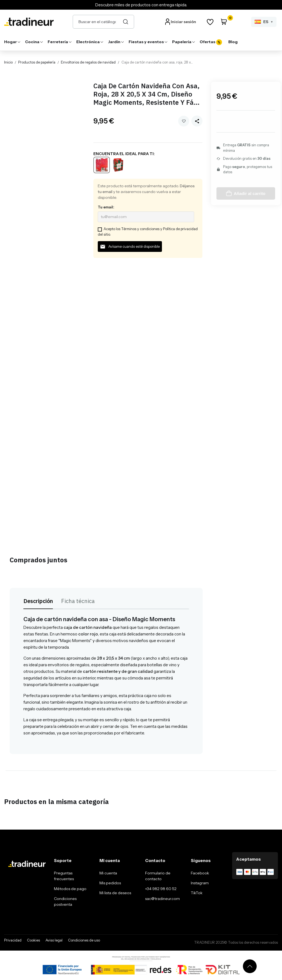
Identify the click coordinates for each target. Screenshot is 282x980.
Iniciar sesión (183, 22)
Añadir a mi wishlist (184, 121)
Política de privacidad (180, 229)
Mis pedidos (110, 883)
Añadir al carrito (246, 193)
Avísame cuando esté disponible (130, 247)
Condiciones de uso (84, 940)
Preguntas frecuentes (64, 876)
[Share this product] (197, 121)
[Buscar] (126, 22)
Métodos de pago (70, 889)
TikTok (197, 893)
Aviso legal (54, 940)
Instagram (200, 883)
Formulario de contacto (158, 876)
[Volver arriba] (250, 966)
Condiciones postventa (65, 901)
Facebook (200, 873)
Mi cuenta (108, 873)
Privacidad (13, 940)
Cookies (33, 940)
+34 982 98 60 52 (161, 889)
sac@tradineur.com (162, 899)
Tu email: (106, 207)
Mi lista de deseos (115, 893)
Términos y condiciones (140, 229)
